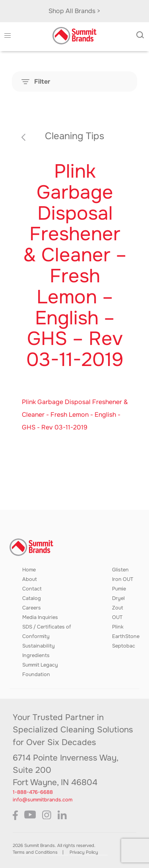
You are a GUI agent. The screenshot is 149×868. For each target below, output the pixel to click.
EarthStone (126, 636)
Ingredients (36, 655)
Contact (32, 589)
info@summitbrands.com (43, 800)
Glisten (120, 570)
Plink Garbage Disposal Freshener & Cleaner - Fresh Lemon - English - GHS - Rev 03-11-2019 (75, 415)
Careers (32, 608)
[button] (8, 36)
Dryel (118, 598)
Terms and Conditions (35, 852)
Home (29, 570)
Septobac (124, 646)
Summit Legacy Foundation (40, 670)
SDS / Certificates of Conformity (47, 632)
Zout (118, 608)
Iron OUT (123, 579)
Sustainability (39, 646)
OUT (117, 617)
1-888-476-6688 (33, 792)
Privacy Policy (84, 852)
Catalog (32, 598)
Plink (118, 627)
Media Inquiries (40, 617)
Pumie (119, 589)
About (30, 579)
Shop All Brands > (74, 11)
